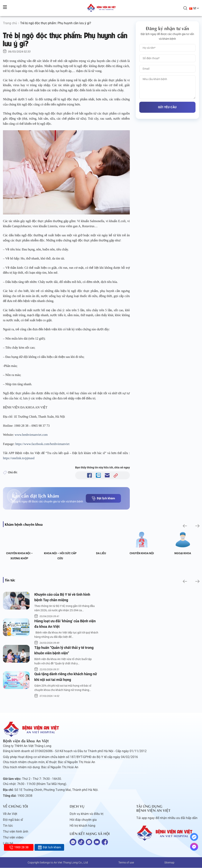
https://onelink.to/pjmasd (19, 458)
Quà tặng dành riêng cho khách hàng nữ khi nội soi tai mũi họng (66, 677)
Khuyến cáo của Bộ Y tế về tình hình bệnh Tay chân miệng (62, 597)
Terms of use (126, 863)
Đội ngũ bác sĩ (13, 820)
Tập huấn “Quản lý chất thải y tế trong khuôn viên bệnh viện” (64, 650)
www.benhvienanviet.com (32, 435)
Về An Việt (10, 814)
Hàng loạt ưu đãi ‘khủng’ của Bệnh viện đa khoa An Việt (65, 624)
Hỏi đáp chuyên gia (83, 820)
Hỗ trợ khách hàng (82, 826)
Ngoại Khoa (183, 553)
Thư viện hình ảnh (16, 832)
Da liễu (101, 553)
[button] (185, 526)
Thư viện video (13, 838)
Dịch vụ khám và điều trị (87, 814)
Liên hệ (8, 844)
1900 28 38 (19, 847)
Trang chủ (10, 23)
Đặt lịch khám (103, 498)
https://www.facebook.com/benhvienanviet (43, 444)
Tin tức (8, 826)
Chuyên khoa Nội (142, 553)
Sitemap (169, 863)
